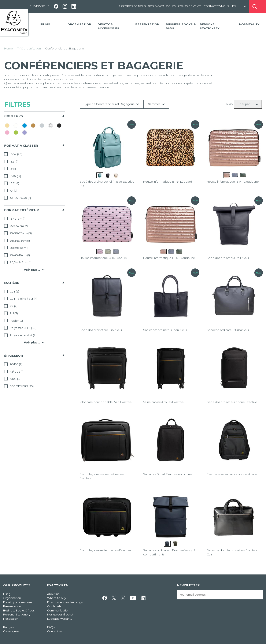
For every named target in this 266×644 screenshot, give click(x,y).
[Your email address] (220, 595)
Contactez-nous (216, 6)
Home (9, 48)
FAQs (51, 627)
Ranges (8, 627)
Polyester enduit (20, 335)
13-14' (13, 154)
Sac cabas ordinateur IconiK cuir (165, 330)
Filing (45, 24)
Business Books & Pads (181, 26)
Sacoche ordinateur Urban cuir (228, 330)
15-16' (13, 176)
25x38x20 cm (18, 233)
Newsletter (189, 585)
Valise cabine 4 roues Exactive (163, 402)
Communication (58, 610)
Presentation (147, 24)
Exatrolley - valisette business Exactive (105, 550)
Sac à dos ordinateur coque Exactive (232, 402)
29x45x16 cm (17, 255)
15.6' (12, 183)
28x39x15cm (17, 248)
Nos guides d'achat (60, 614)
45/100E (14, 372)
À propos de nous (132, 6)
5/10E (12, 379)
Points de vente (190, 6)
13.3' (11, 161)
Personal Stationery (210, 26)
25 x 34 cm (16, 226)
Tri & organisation (29, 48)
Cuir (12, 291)
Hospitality (249, 24)
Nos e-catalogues (162, 6)
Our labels (54, 606)
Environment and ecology (65, 602)
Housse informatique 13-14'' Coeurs (103, 258)
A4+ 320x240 (18, 198)
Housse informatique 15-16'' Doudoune (169, 258)
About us (53, 594)
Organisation (79, 24)
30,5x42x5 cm (18, 262)
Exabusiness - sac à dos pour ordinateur (233, 474)
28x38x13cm (17, 241)
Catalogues (11, 631)
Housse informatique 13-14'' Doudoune (233, 182)
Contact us (55, 631)
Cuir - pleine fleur (21, 299)
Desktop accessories (108, 26)
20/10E (13, 364)
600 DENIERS (19, 386)
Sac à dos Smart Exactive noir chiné (167, 474)
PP (11, 306)
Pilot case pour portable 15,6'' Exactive (106, 402)
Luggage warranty (60, 619)
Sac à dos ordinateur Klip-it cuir (101, 330)
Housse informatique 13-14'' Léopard (168, 182)
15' (10, 169)
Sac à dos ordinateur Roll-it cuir (228, 258)
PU (11, 313)
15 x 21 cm (15, 219)
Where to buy (57, 598)
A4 (11, 191)
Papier (14, 321)
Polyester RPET (20, 328)
